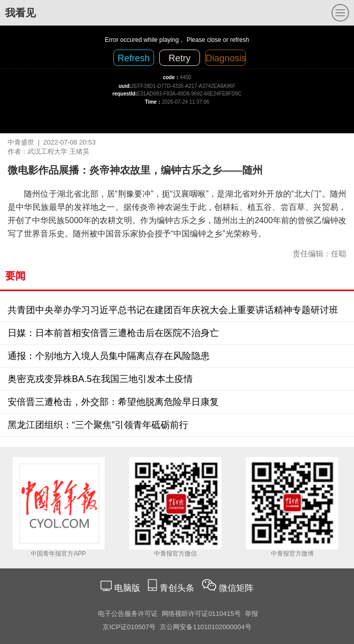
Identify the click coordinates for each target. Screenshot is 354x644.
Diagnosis (226, 58)
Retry (179, 58)
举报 (251, 614)
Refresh (133, 58)
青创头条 (178, 588)
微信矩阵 (236, 588)
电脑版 (127, 588)
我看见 (20, 13)
